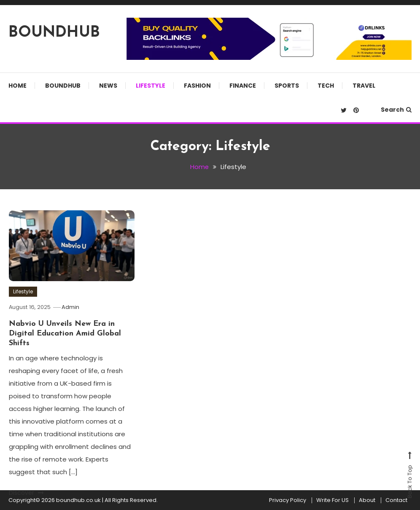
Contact (396, 500)
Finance (243, 86)
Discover (26, 493)
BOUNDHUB (54, 33)
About (367, 500)
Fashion (197, 86)
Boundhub (63, 86)
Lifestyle (151, 86)
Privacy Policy (288, 500)
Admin (71, 307)
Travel (364, 86)
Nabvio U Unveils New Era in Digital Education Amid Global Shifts (65, 333)
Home (17, 86)
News (108, 86)
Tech (326, 86)
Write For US (332, 500)
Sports (287, 86)
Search (396, 110)
